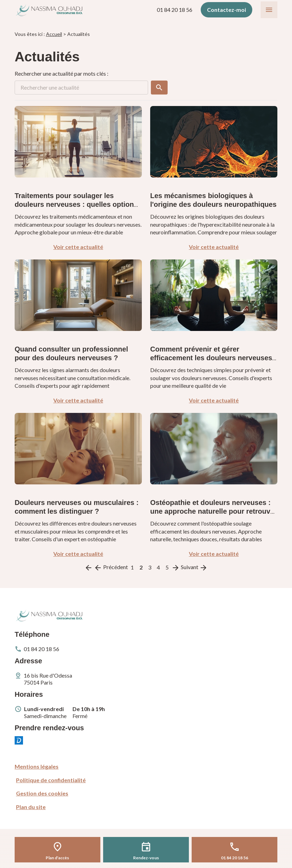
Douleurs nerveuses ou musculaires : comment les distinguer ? (77, 507)
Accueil (54, 34)
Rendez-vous (146, 858)
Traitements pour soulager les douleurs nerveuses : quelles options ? (76, 204)
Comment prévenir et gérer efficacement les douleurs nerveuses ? (211, 358)
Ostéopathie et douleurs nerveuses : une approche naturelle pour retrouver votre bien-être (213, 511)
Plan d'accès (57, 858)
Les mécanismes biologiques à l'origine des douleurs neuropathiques (213, 200)
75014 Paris (48, 679)
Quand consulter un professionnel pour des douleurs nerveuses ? (71, 353)
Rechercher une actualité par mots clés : (62, 73)
